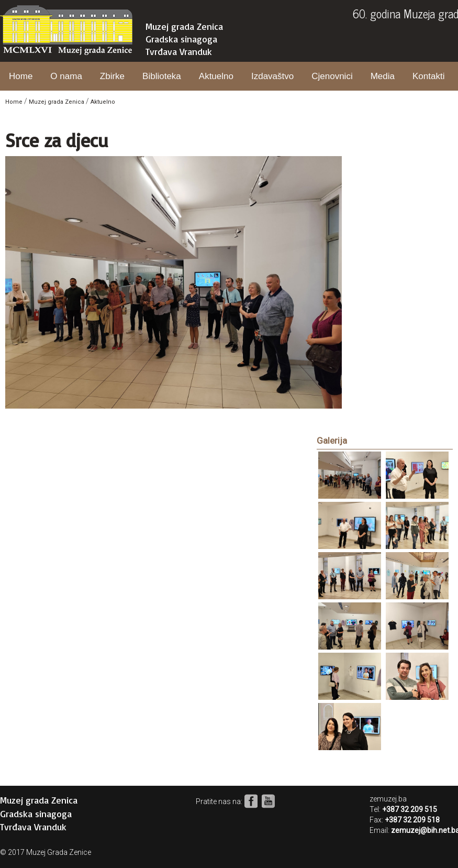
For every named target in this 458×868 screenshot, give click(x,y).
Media (383, 76)
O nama (66, 76)
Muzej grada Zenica (184, 26)
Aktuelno (216, 76)
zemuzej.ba (388, 799)
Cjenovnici (332, 76)
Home (21, 76)
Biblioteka (162, 76)
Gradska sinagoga (181, 39)
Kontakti (428, 76)
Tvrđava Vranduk (179, 51)
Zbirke (112, 76)
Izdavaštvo (272, 76)
